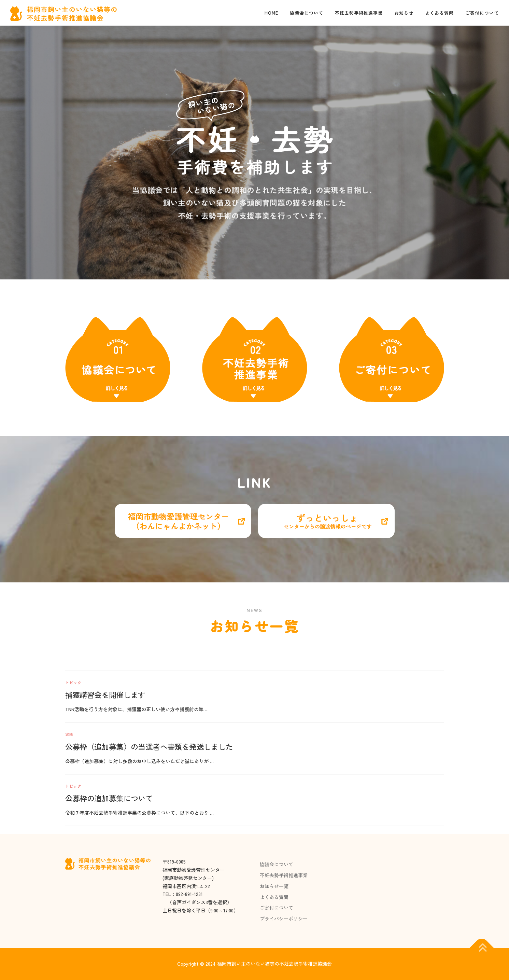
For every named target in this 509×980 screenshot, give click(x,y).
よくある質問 (439, 13)
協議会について (307, 13)
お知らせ (404, 13)
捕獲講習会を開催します (105, 794)
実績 (69, 833)
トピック (74, 782)
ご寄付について (482, 13)
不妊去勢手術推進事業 (359, 13)
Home (271, 13)
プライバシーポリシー (284, 919)
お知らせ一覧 (274, 886)
